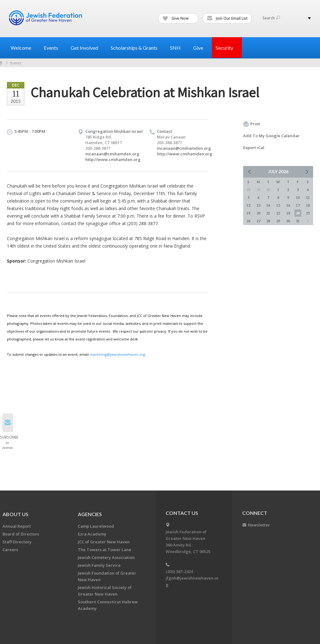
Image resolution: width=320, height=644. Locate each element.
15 (278, 205)
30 (288, 221)
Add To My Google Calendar (271, 136)
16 (288, 205)
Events (16, 63)
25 (308, 213)
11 (308, 197)
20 (258, 213)
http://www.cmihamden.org (113, 159)
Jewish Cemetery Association (106, 557)
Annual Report (17, 526)
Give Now (178, 18)
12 (248, 205)
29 (278, 221)
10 (298, 197)
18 (308, 205)
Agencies (90, 514)
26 (248, 221)
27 (258, 221)
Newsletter (259, 525)
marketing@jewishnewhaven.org (117, 354)
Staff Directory (17, 542)
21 (268, 213)
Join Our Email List (227, 18)
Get (87, 48)
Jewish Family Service (99, 565)
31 (298, 221)
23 (288, 213)
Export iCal (254, 148)
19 (248, 213)
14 (268, 205)
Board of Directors (21, 534)
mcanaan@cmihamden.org (112, 154)
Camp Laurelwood (96, 526)
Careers (10, 550)
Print (252, 124)
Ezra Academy (92, 534)
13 (258, 205)
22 (278, 213)
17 (298, 205)
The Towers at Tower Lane (105, 550)
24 (298, 213)
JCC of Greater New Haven (104, 542)
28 (268, 221)
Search (271, 18)
